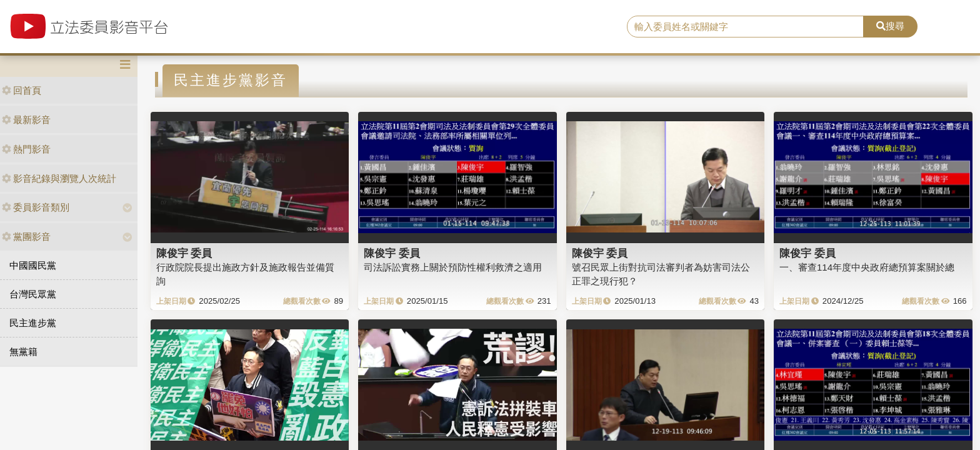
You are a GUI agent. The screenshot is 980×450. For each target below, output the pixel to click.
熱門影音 (26, 149)
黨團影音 (26, 237)
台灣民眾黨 (33, 294)
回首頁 (22, 90)
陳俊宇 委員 (184, 253)
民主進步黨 (33, 323)
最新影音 (26, 120)
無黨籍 (23, 352)
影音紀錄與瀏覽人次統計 (59, 178)
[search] (746, 27)
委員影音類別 (36, 207)
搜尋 (890, 26)
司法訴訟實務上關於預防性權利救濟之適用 (453, 267)
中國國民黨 (33, 265)
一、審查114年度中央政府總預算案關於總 (867, 267)
